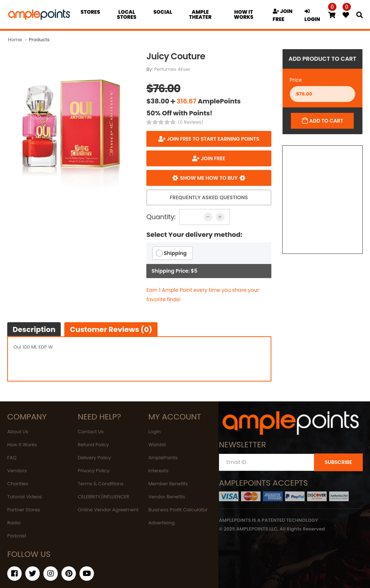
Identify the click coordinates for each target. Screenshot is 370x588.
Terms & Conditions (101, 484)
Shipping (175, 253)
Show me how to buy (209, 178)
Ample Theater (200, 14)
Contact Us (91, 432)
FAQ (12, 458)
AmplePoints (163, 458)
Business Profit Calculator (178, 510)
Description (34, 329)
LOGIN (313, 16)
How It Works (22, 445)
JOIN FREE (283, 15)
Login (154, 432)
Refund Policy (93, 445)
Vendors (17, 471)
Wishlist (157, 445)
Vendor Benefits (167, 497)
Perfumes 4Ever (172, 69)
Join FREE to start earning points (212, 139)
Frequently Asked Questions (209, 197)
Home (15, 40)
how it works (244, 14)
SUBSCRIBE (338, 462)
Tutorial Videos (25, 497)
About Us (18, 432)
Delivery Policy (94, 458)
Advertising (161, 523)
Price (296, 80)
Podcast (17, 536)
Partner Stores (24, 510)
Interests (158, 471)
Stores (90, 12)
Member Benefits (168, 484)
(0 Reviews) (191, 122)
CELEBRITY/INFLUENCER (104, 497)
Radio (14, 523)
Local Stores (127, 14)
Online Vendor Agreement (108, 510)
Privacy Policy (94, 471)
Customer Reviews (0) (111, 329)
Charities (18, 484)
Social (163, 12)
